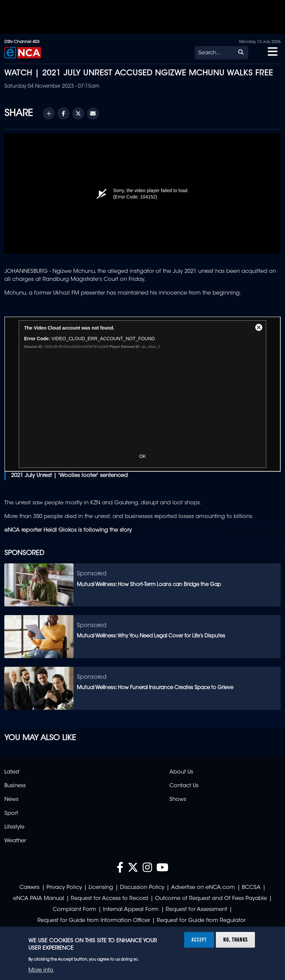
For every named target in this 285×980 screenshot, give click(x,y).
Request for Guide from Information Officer (94, 921)
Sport (11, 814)
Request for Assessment (196, 910)
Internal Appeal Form (131, 910)
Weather (15, 841)
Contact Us (184, 786)
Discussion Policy (142, 888)
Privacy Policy (64, 888)
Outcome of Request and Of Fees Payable (211, 899)
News (11, 800)
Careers (29, 888)
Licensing (101, 888)
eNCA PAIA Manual (39, 899)
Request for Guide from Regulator (201, 921)
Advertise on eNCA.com (203, 888)
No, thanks (235, 940)
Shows (178, 800)
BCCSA (251, 888)
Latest (12, 772)
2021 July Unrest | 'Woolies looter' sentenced (69, 476)
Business (15, 786)
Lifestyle (14, 827)
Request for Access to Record (109, 899)
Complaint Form (75, 910)
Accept (199, 940)
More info (41, 970)
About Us (181, 772)
